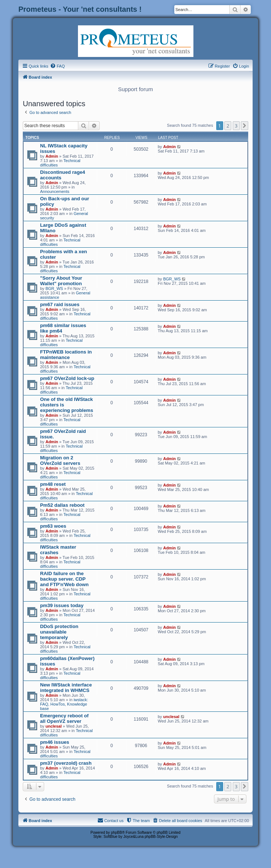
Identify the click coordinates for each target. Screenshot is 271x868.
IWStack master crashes (58, 550)
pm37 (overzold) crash (66, 763)
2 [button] (228, 126)
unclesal (54, 726)
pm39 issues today (62, 605)
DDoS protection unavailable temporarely (59, 632)
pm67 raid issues (60, 304)
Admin (52, 156)
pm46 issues (55, 742)
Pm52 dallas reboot (62, 505)
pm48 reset (53, 484)
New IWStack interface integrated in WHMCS (66, 688)
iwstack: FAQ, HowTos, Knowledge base (64, 704)
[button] (245, 126)
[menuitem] (57, 66)
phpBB (117, 833)
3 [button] (236, 126)
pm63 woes (53, 526)
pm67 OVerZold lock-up (67, 378)
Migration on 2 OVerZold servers (60, 460)
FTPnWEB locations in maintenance (66, 355)
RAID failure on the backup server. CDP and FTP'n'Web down (64, 579)
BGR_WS (54, 288)
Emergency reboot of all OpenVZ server (64, 718)
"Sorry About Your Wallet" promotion (61, 281)
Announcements (55, 191)
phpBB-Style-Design (161, 837)
